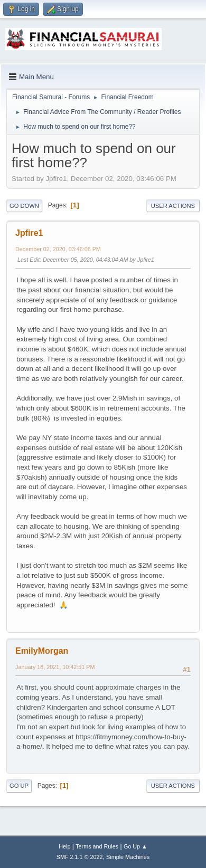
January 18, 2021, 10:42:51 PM (55, 667)
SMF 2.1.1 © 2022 (80, 857)
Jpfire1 (29, 233)
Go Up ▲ (135, 846)
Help (64, 846)
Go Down (24, 206)
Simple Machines (128, 857)
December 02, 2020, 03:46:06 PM (58, 249)
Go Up (19, 786)
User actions (173, 206)
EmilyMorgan (42, 651)
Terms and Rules (97, 846)
